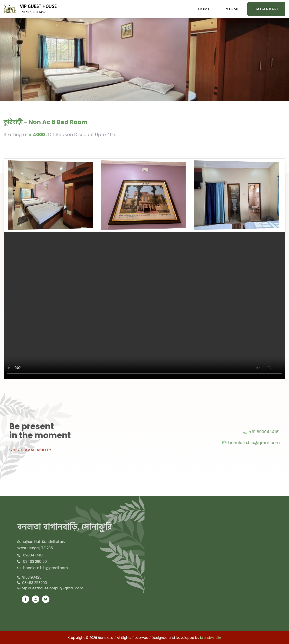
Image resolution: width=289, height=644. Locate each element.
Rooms (232, 9)
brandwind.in (211, 638)
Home (204, 9)
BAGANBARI (266, 9)
